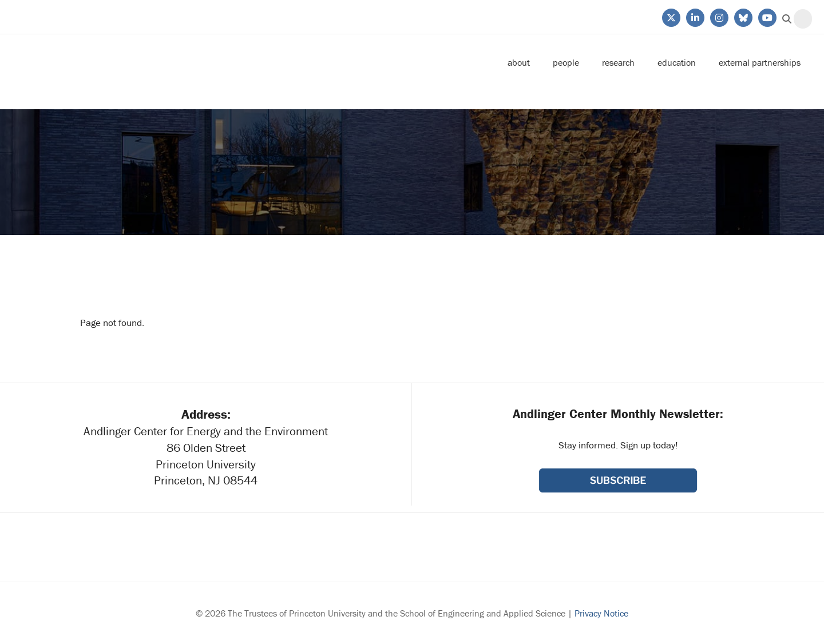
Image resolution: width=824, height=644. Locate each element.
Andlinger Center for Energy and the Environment (107, 63)
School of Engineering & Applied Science (618, 547)
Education (677, 62)
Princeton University (97, 17)
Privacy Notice (601, 613)
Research (618, 62)
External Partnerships (760, 62)
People (566, 62)
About (519, 62)
